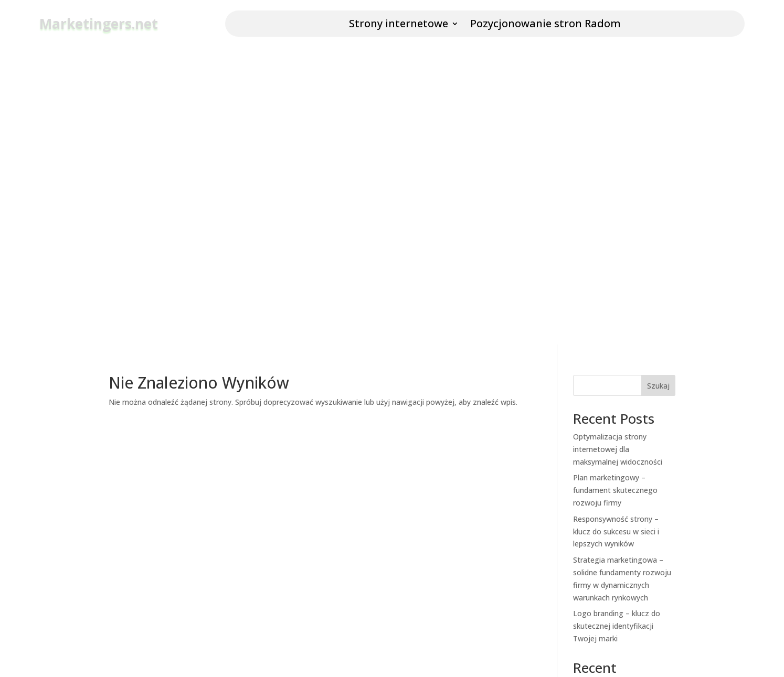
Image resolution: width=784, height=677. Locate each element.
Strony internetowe (399, 25)
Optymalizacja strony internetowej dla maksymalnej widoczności (618, 105)
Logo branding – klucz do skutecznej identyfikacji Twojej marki (617, 281)
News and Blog (284, 539)
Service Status (432, 556)
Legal (417, 572)
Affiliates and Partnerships (303, 590)
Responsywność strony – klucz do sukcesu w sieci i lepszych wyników (616, 187)
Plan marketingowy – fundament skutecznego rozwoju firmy (615, 146)
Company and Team (293, 522)
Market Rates (431, 539)
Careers (271, 572)
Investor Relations (289, 606)
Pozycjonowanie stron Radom (545, 25)
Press (268, 556)
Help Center (428, 522)
